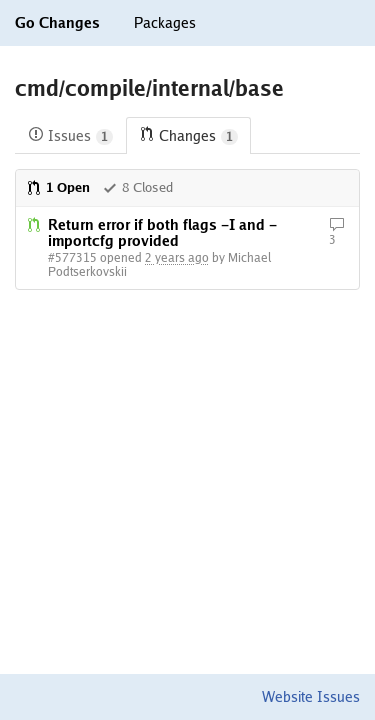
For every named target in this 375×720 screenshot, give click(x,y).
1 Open (58, 187)
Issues (70, 136)
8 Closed (137, 187)
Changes (188, 136)
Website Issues (311, 697)
